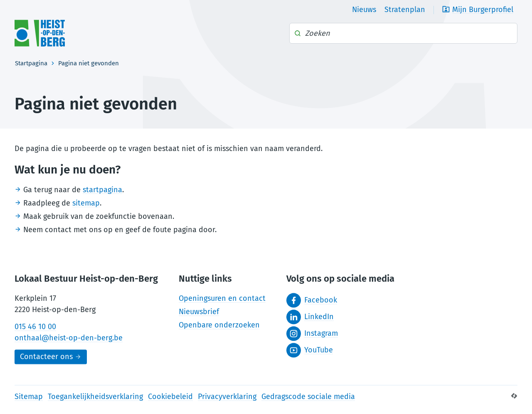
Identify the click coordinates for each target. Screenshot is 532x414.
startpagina (102, 190)
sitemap (86, 203)
